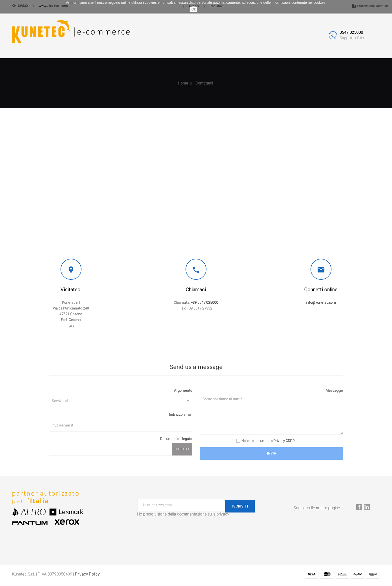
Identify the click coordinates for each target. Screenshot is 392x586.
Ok (194, 9)
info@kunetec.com (321, 305)
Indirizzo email (181, 417)
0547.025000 (351, 34)
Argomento (183, 392)
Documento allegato (176, 441)
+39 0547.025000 (204, 305)
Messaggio (334, 392)
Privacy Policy (87, 576)
